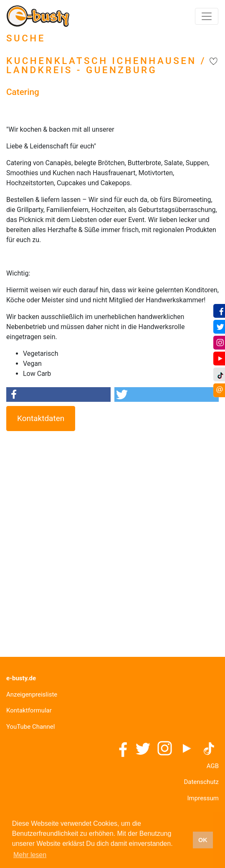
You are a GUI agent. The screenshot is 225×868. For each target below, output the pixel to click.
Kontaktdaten (41, 418)
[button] (58, 394)
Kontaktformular (29, 710)
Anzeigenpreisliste (32, 694)
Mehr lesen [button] (30, 855)
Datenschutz (201, 782)
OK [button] (203, 840)
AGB (213, 766)
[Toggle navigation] (207, 16)
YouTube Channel (30, 727)
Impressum (203, 798)
